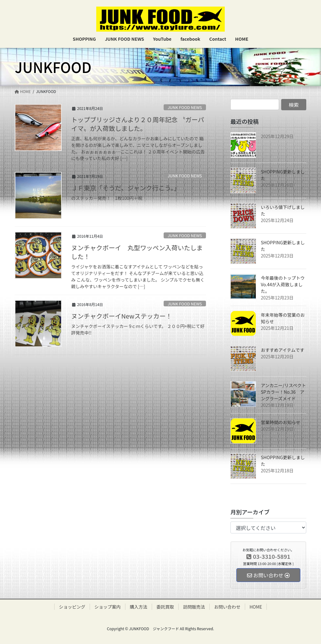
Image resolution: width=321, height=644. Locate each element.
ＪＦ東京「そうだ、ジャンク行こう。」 (126, 188)
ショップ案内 (108, 607)
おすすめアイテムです (283, 350)
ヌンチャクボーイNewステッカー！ (121, 316)
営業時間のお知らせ (281, 422)
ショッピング (72, 607)
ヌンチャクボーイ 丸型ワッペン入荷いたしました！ (137, 252)
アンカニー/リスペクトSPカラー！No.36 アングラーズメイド (283, 392)
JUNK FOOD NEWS (185, 107)
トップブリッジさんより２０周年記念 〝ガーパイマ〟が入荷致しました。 (138, 124)
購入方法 (139, 607)
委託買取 (165, 607)
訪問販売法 (194, 607)
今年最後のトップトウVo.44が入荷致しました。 (283, 284)
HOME (256, 607)
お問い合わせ (227, 607)
